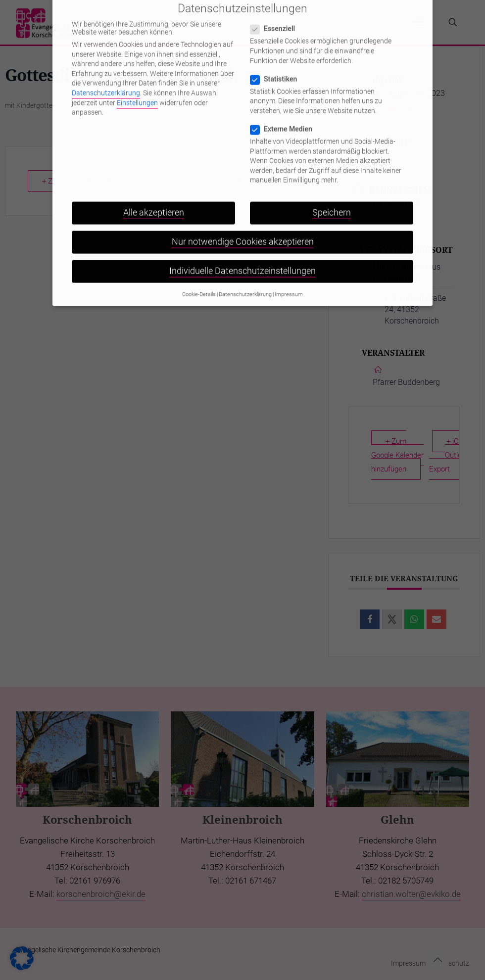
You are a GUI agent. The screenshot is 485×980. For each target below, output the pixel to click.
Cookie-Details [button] (199, 273)
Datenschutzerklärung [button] (245, 273)
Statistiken (278, 58)
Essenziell (277, 7)
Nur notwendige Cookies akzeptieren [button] (243, 221)
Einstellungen (137, 82)
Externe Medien (285, 108)
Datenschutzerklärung (106, 72)
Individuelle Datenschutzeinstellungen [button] (242, 250)
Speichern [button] (332, 191)
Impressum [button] (289, 273)
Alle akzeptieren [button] (154, 191)
